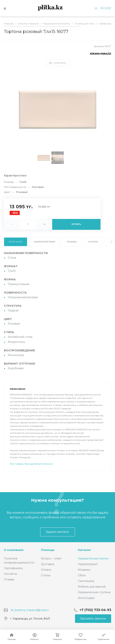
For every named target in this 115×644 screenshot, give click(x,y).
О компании (14, 550)
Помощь (48, 550)
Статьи (46, 575)
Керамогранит (88, 564)
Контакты (10, 574)
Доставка (48, 564)
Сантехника (86, 581)
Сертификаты (13, 568)
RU (103, 8)
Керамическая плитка (93, 558)
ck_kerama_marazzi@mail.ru (30, 610)
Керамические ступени (94, 592)
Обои (82, 575)
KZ (109, 8)
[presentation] (112, 242)
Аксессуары (86, 598)
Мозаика (84, 570)
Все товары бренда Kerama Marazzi (31, 475)
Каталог (85, 550)
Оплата (46, 570)
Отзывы (9, 579)
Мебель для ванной (92, 587)
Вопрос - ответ (51, 558)
